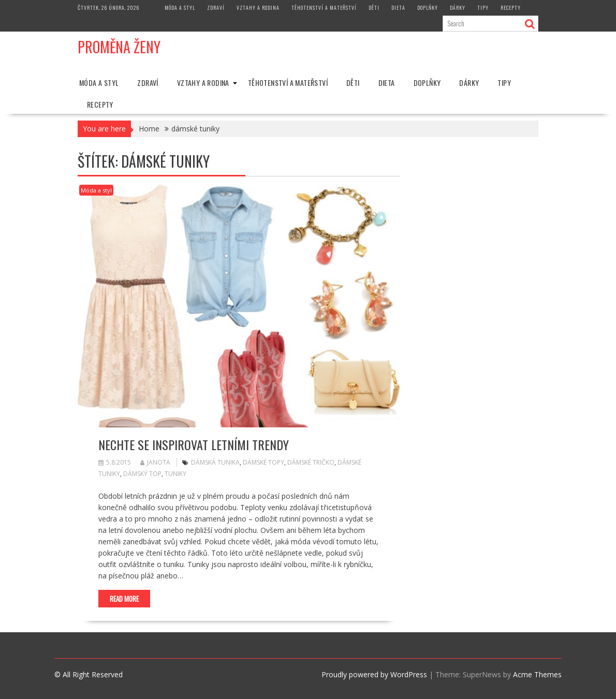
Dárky (458, 8)
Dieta (398, 8)
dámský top (142, 474)
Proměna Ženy (119, 47)
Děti (374, 8)
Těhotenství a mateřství (324, 8)
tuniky (175, 474)
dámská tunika (215, 462)
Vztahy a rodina (258, 8)
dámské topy (263, 462)
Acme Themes (537, 674)
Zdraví (216, 8)
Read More (124, 599)
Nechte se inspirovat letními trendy (194, 444)
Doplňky (428, 8)
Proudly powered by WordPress (374, 674)
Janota (155, 462)
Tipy (483, 8)
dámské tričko (311, 462)
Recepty (511, 8)
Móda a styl (180, 8)
